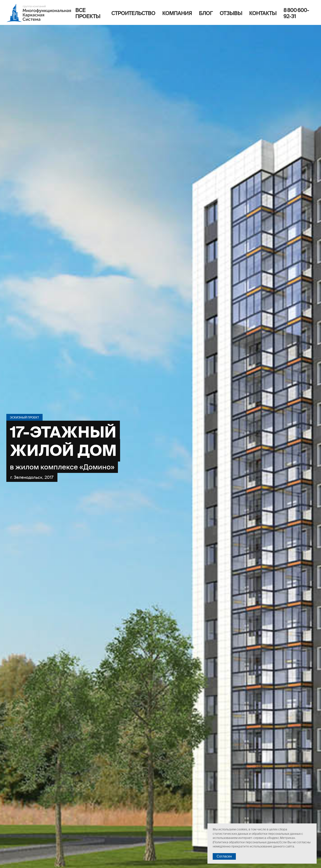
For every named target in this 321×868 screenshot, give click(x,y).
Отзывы (231, 13)
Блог (206, 13)
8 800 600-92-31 (296, 13)
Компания (177, 13)
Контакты (263, 13)
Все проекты (88, 13)
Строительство (133, 13)
